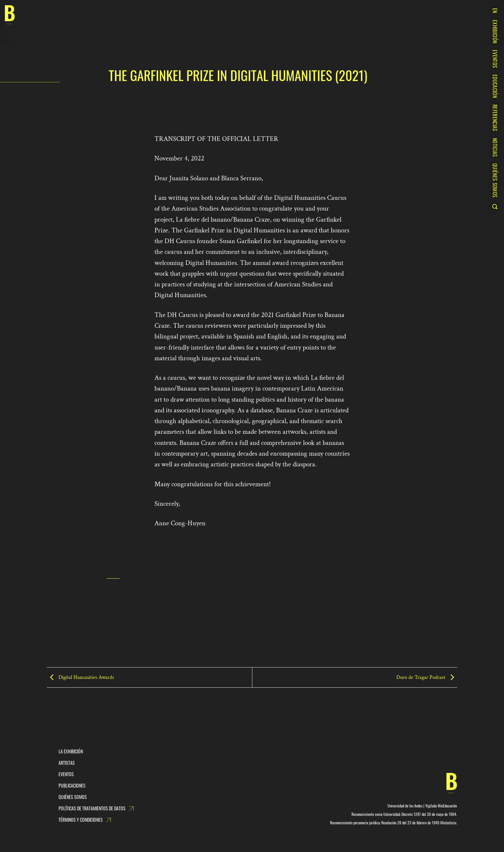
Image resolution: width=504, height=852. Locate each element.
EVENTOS (495, 59)
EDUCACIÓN (495, 86)
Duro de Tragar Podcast (427, 677)
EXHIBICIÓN (495, 32)
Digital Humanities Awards (80, 677)
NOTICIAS (495, 148)
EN (495, 11)
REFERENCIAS (495, 118)
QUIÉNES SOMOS (495, 180)
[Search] (495, 207)
